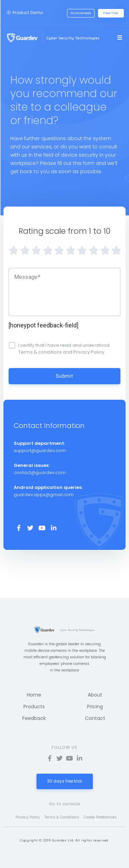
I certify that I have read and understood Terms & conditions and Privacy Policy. (64, 349)
